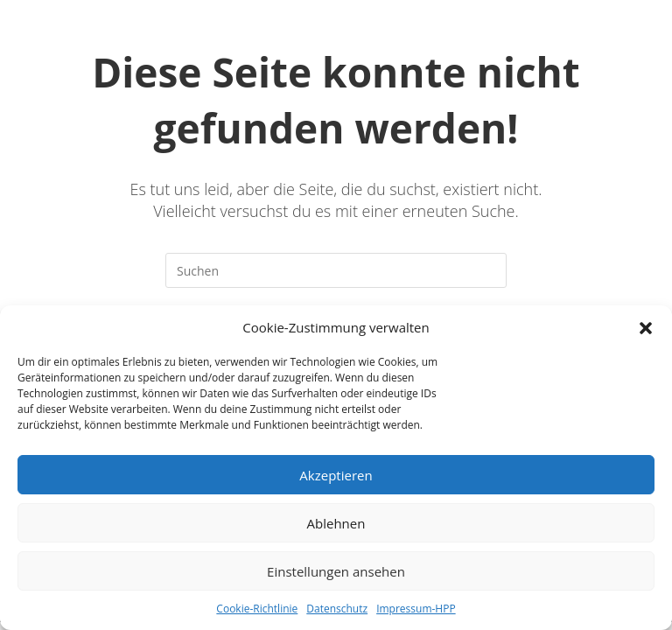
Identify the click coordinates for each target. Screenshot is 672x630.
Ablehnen (336, 523)
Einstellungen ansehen (336, 571)
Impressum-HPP (416, 609)
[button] (646, 328)
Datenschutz (337, 609)
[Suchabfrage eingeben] (336, 270)
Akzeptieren (336, 475)
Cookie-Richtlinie (257, 609)
